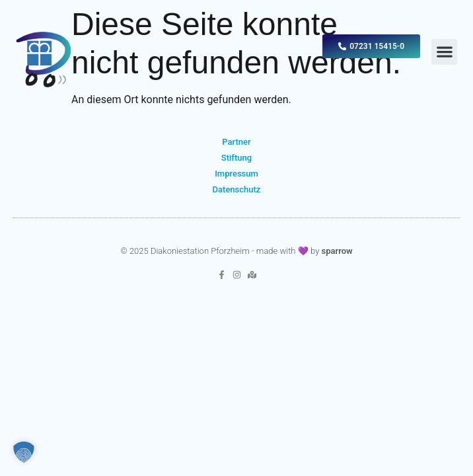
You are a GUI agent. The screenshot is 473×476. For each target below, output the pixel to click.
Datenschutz (237, 189)
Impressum (236, 174)
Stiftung (236, 158)
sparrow (337, 251)
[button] (444, 52)
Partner (236, 142)
